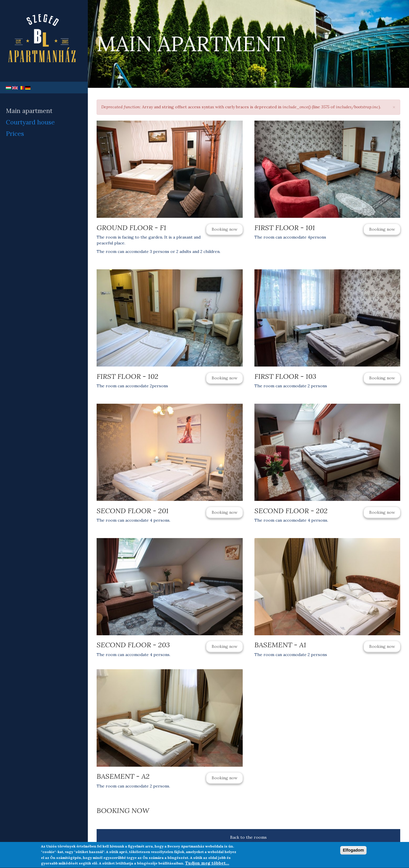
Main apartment (29, 111)
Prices (15, 134)
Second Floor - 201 (133, 511)
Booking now (225, 229)
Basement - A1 (280, 645)
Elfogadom (353, 851)
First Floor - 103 (285, 376)
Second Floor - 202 (291, 511)
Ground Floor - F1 (131, 228)
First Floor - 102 (128, 376)
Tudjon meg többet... (207, 864)
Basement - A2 (123, 776)
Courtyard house (30, 122)
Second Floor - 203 (133, 645)
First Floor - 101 (285, 228)
